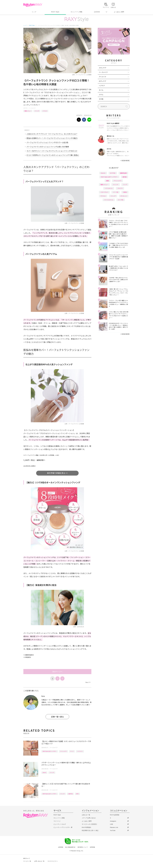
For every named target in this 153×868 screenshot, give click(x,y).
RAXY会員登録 (115, 815)
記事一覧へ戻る (57, 717)
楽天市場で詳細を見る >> (57, 473)
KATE (77, 794)
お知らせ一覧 (86, 815)
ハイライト (80, 751)
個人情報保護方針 (70, 847)
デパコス (103, 196)
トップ (34, 12)
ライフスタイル (109, 200)
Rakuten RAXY (33, 5)
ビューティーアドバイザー (62, 827)
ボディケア (102, 81)
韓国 (108, 181)
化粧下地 (70, 794)
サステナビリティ (53, 861)
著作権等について (83, 847)
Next (88, 682)
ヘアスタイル (109, 188)
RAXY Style (55, 12)
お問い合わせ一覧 (39, 861)
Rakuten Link (114, 827)
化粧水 (125, 192)
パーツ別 (116, 192)
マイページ (57, 821)
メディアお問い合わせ (89, 818)
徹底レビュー (28, 111)
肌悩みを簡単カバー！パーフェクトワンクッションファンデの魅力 (52, 138)
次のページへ (57, 672)
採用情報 (92, 847)
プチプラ (120, 188)
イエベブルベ (104, 192)
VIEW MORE (125, 161)
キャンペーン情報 (76, 12)
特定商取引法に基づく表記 (90, 830)
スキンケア (103, 68)
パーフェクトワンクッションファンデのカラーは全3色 (47, 142)
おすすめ (113, 173)
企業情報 (61, 847)
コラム (101, 94)
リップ (125, 184)
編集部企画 (123, 173)
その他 (101, 99)
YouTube (113, 830)
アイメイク (102, 77)
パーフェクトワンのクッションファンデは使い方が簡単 (48, 147)
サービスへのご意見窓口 (89, 824)
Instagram (113, 821)
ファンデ (37, 111)
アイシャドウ (63, 751)
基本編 (125, 177)
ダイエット (124, 196)
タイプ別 (121, 200)
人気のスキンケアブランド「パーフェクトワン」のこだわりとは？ (52, 134)
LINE (112, 824)
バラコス (45, 111)
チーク (72, 751)
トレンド (116, 184)
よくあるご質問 (119, 12)
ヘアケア (102, 86)
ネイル (101, 90)
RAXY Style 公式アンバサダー (50, 751)
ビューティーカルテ (60, 824)
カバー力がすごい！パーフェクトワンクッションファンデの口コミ (52, 151)
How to (44, 772)
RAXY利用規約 (86, 827)
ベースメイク (32, 108)
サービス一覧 (27, 861)
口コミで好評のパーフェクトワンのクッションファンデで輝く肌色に (53, 155)
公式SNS (97, 12)
